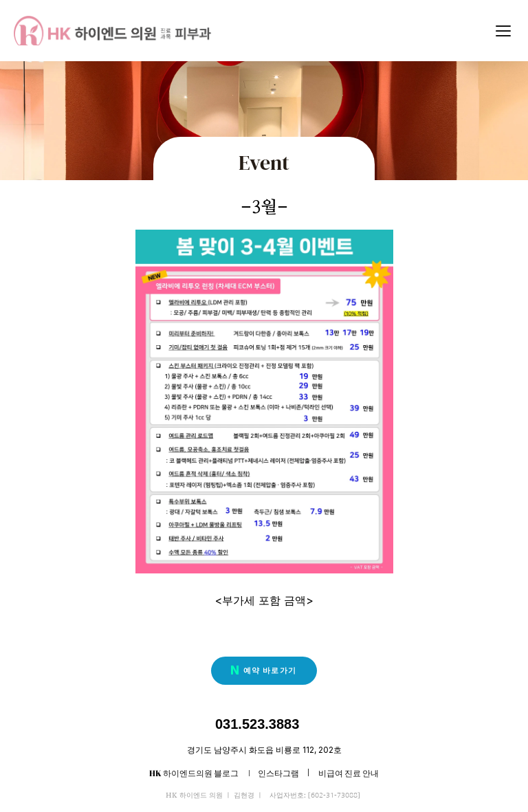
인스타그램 (278, 773)
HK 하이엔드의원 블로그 (195, 773)
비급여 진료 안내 (349, 773)
